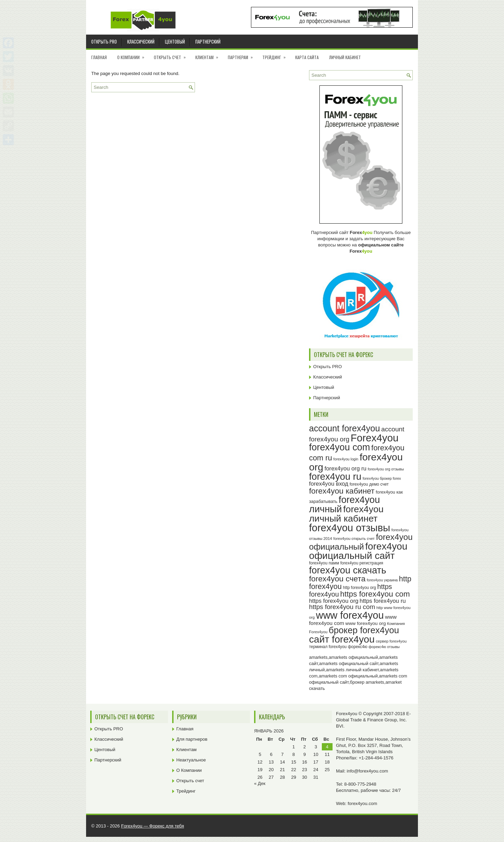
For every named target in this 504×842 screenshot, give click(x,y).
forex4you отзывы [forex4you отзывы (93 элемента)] (350, 528)
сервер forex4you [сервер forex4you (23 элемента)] (391, 641)
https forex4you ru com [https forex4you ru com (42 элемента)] (342, 607)
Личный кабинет (345, 57)
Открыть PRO (104, 41)
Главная (99, 57)
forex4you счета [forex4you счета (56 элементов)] (337, 579)
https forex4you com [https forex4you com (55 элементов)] (375, 594)
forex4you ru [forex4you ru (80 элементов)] (335, 476)
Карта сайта (307, 57)
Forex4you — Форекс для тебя (152, 826)
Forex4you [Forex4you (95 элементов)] (375, 438)
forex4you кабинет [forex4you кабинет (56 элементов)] (342, 491)
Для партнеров (192, 739)
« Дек (260, 783)
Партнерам (242, 55)
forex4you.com (362, 803)
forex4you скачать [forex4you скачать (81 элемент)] (348, 570)
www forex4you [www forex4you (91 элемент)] (350, 615)
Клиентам (209, 55)
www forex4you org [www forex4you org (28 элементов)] (366, 623)
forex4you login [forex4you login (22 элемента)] (346, 459)
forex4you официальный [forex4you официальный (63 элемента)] (361, 542)
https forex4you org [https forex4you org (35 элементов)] (334, 601)
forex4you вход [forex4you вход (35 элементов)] (329, 484)
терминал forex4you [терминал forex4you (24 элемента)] (328, 647)
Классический (141, 41)
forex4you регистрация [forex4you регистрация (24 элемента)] (362, 563)
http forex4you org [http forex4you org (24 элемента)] (360, 588)
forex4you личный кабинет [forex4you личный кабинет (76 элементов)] (346, 514)
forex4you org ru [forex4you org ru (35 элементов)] (346, 469)
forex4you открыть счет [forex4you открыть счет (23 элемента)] (354, 539)
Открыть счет (172, 55)
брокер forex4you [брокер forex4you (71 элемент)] (364, 630)
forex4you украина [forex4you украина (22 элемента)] (382, 580)
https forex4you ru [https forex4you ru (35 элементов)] (382, 601)
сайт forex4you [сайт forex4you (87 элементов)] (342, 639)
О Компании (133, 55)
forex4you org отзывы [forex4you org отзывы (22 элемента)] (386, 469)
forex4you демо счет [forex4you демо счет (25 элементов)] (369, 484)
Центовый (175, 41)
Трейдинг (276, 55)
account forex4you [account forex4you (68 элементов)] (344, 428)
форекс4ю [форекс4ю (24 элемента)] (357, 647)
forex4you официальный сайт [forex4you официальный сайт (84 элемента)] (358, 551)
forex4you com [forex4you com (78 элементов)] (339, 447)
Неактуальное (191, 760)
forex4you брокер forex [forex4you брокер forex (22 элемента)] (382, 478)
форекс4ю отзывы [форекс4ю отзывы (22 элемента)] (384, 647)
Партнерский (208, 41)
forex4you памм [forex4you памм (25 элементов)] (324, 563)
